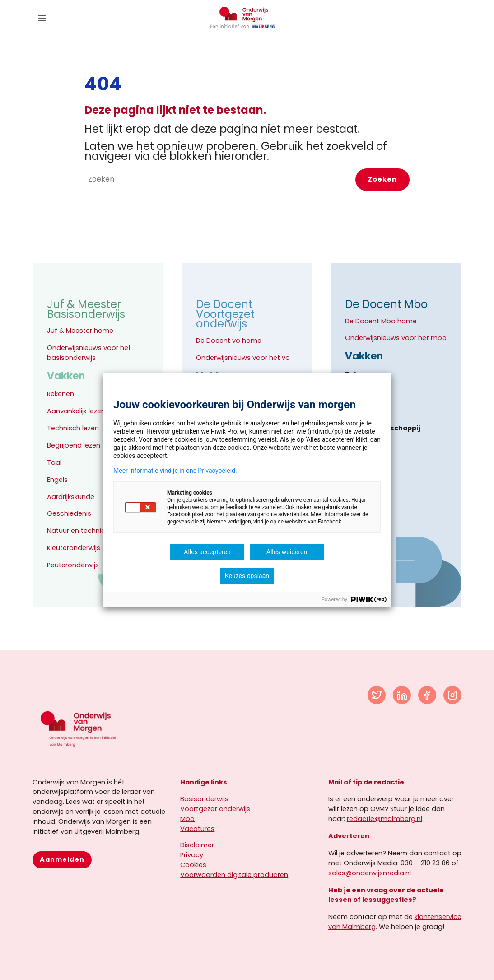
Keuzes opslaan (247, 576)
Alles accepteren (207, 552)
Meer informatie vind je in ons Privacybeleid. (175, 471)
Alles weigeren (287, 552)
